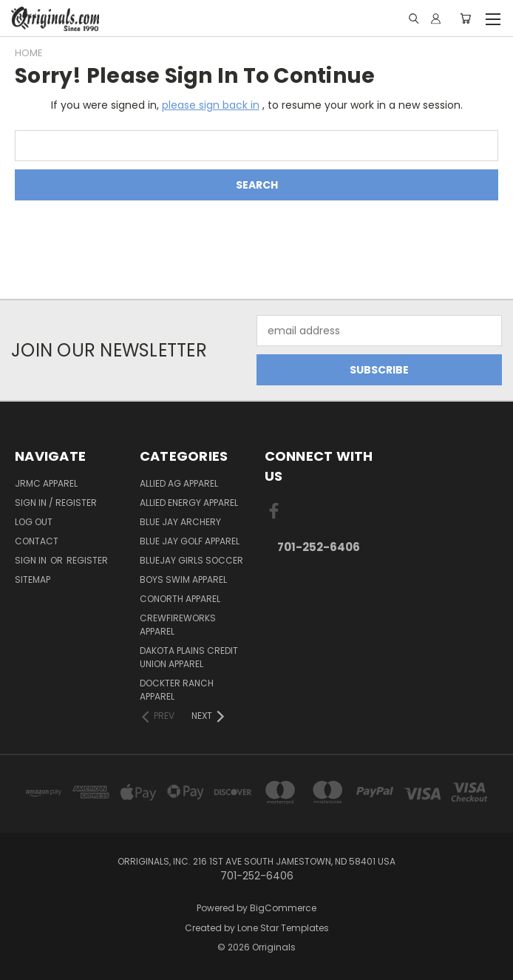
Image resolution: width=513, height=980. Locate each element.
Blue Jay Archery (180, 522)
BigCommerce (283, 908)
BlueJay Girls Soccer (191, 560)
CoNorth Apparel (180, 599)
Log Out (34, 522)
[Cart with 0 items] (465, 18)
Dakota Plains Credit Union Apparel (189, 657)
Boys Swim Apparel (183, 579)
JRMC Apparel (46, 483)
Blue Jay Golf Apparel (190, 541)
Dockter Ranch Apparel (177, 690)
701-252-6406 (319, 547)
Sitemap (33, 579)
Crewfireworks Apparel (178, 625)
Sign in (32, 560)
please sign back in (211, 105)
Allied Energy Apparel (189, 503)
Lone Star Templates (283, 928)
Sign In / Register (56, 503)
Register (87, 560)
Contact (37, 541)
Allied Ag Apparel (179, 483)
